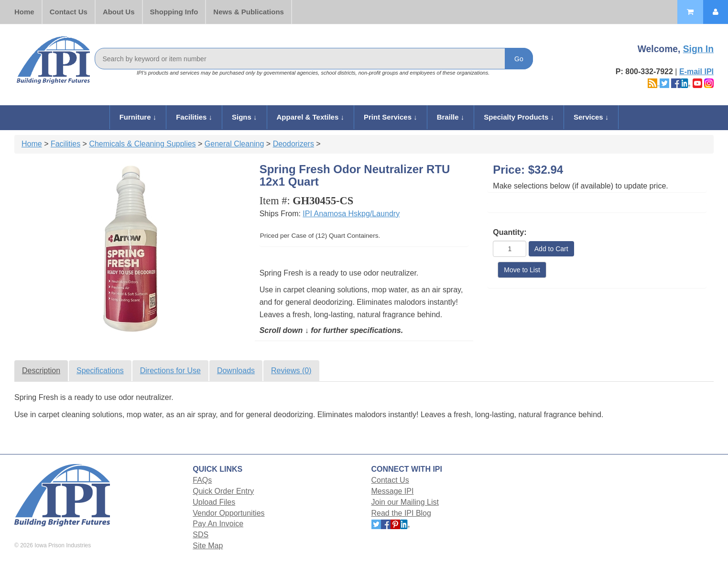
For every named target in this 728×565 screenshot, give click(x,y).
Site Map (208, 546)
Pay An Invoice (218, 524)
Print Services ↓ (391, 117)
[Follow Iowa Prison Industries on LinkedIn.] (685, 83)
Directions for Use (170, 371)
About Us (119, 12)
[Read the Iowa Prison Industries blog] (653, 83)
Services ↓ (591, 117)
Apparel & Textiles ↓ (310, 117)
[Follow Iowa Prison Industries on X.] (664, 83)
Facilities (65, 144)
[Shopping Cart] (690, 12)
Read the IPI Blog (401, 513)
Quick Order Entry (223, 491)
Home (24, 12)
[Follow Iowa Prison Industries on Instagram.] (709, 83)
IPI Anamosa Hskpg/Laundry (351, 214)
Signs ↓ (244, 117)
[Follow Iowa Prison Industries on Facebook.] (676, 83)
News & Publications (249, 12)
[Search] (314, 59)
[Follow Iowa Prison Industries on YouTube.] (697, 83)
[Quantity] (510, 249)
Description (41, 371)
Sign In (698, 49)
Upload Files (214, 502)
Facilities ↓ (194, 117)
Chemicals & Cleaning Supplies (142, 144)
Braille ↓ (451, 117)
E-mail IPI (696, 72)
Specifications (100, 371)
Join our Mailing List (405, 502)
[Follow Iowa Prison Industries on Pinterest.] (395, 524)
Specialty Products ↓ (519, 117)
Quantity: (510, 232)
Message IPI (393, 491)
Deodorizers (293, 144)
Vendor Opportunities (228, 513)
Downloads (236, 371)
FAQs (202, 480)
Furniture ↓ (138, 117)
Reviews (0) (291, 371)
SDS (201, 535)
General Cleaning (234, 144)
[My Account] (716, 12)
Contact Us (69, 12)
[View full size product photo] (131, 249)
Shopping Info (174, 12)
